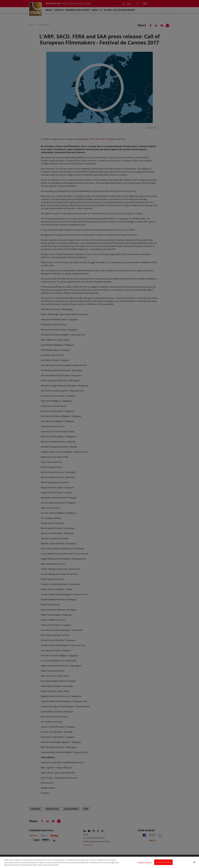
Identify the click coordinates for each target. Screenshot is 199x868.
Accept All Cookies (163, 863)
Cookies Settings (144, 863)
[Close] (194, 864)
